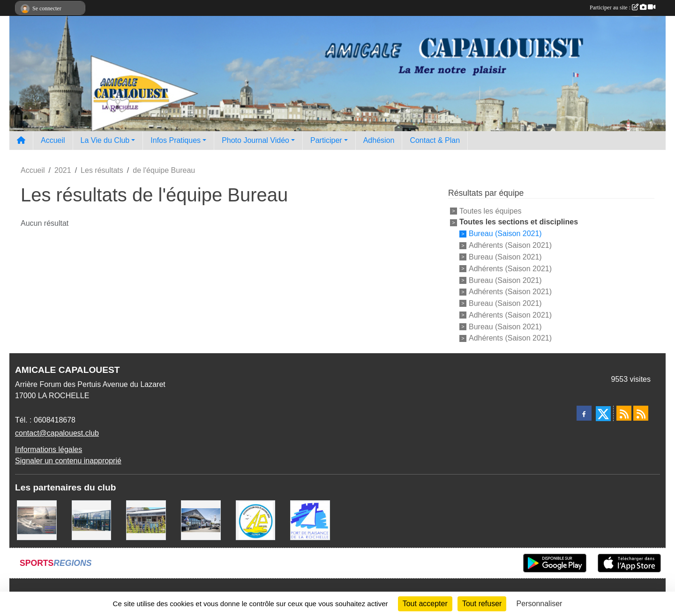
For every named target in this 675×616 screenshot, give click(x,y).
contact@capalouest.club (57, 433)
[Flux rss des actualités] (624, 413)
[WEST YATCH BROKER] (201, 520)
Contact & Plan (435, 140)
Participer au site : (622, 7)
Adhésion (379, 140)
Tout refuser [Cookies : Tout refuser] (482, 604)
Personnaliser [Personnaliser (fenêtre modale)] (540, 604)
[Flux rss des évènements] (641, 413)
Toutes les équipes (491, 211)
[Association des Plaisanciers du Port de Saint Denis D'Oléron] (256, 520)
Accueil (53, 140)
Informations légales (49, 449)
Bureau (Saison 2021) (505, 234)
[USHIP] (92, 520)
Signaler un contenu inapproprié (68, 461)
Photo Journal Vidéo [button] (255, 140)
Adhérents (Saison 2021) (510, 245)
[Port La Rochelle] (310, 520)
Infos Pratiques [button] (176, 140)
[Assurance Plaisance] (37, 520)
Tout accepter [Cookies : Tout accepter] (425, 604)
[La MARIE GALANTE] (146, 520)
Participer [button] (326, 140)
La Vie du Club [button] (105, 140)
